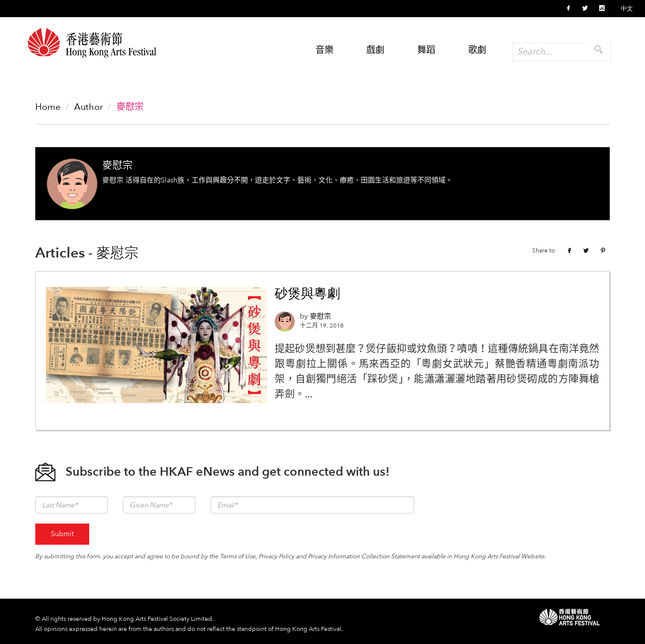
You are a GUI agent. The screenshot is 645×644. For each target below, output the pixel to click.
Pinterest (603, 250)
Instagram (602, 8)
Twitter (585, 8)
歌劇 (477, 50)
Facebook (568, 8)
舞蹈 (426, 50)
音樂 (325, 50)
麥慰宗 (117, 166)
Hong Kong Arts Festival (92, 47)
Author (88, 107)
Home (48, 107)
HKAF (569, 617)
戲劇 (375, 50)
